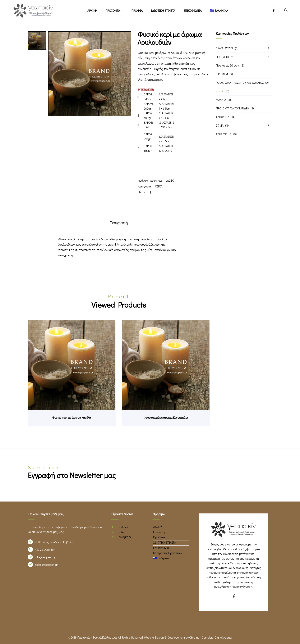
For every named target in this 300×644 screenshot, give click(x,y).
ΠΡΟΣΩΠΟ (222, 57)
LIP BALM (222, 74)
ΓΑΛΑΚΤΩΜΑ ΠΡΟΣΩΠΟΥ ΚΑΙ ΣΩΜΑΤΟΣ (240, 83)
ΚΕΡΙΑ (159, 186)
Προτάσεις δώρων (227, 65)
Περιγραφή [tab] (119, 223)
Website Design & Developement (165, 637)
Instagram (121, 537)
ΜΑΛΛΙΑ (221, 100)
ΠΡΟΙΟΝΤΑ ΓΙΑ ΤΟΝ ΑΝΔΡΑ (232, 108)
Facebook (120, 527)
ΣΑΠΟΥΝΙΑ (223, 117)
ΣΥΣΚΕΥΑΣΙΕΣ (224, 134)
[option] (37, 40)
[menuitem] (219, 10)
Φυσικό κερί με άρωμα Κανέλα (72, 418)
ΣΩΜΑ (220, 125)
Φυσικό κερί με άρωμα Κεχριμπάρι (166, 418)
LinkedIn (120, 532)
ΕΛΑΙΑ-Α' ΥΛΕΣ (225, 48)
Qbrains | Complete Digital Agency (211, 637)
